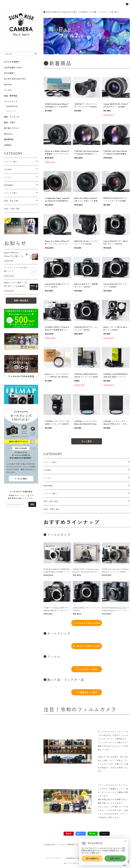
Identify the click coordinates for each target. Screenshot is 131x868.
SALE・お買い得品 (51, 509)
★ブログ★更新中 (12, 62)
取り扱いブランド (12, 128)
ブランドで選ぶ (50, 462)
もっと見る (87, 441)
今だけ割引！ (10, 73)
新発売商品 (48, 486)
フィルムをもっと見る (87, 669)
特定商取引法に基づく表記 (76, 858)
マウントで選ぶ (50, 494)
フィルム (47, 478)
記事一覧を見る (21, 301)
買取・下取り (10, 123)
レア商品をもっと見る (87, 692)
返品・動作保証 (11, 96)
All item (8, 85)
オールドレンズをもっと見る (87, 646)
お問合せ (8, 145)
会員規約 (93, 858)
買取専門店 (9, 139)
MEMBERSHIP (12, 106)
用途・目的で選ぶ (51, 501)
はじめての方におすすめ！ (15, 79)
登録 (32, 504)
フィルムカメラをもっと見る (87, 623)
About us (8, 134)
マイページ (11, 111)
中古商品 (47, 470)
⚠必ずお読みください (13, 68)
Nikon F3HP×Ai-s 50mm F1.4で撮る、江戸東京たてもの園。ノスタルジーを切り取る (81, 12)
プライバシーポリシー (54, 858)
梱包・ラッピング (12, 117)
